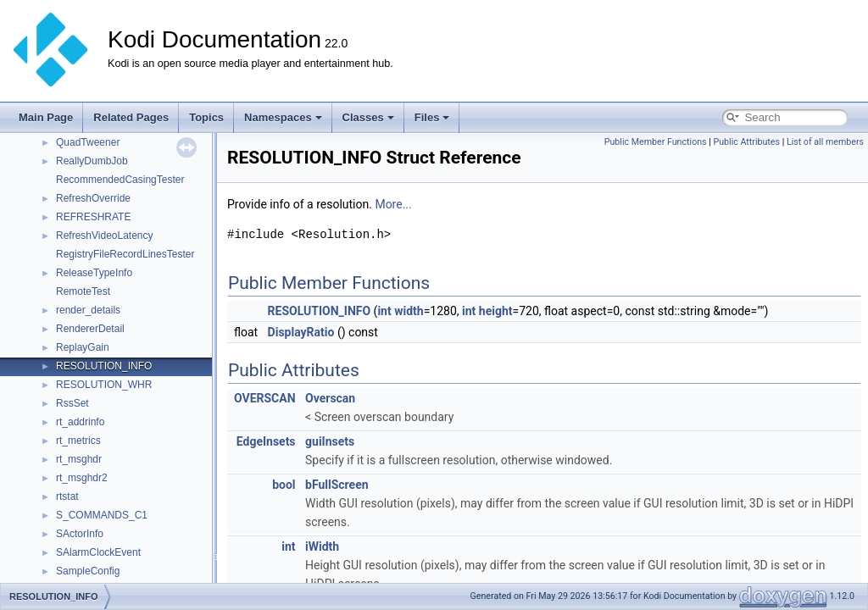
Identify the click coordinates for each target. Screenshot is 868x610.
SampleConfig (88, 571)
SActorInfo (80, 534)
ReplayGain (83, 347)
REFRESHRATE (93, 217)
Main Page (46, 117)
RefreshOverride (93, 198)
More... (393, 204)
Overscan (330, 398)
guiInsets (330, 441)
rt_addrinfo (80, 422)
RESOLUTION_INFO (104, 366)
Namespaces (283, 117)
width (409, 311)
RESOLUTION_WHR (104, 385)
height (496, 311)
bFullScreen (337, 485)
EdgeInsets (266, 441)
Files (432, 117)
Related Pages (131, 117)
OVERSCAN (265, 398)
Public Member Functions (656, 142)
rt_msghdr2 (82, 478)
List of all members (825, 142)
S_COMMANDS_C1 (102, 515)
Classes (368, 117)
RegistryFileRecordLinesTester (125, 254)
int (384, 311)
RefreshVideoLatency (105, 236)
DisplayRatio (301, 332)
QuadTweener (88, 142)
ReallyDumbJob (92, 161)
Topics (206, 117)
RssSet (72, 403)
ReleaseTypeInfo (94, 273)
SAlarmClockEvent (98, 552)
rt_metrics (78, 441)
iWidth (322, 546)
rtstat (67, 496)
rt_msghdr (79, 459)
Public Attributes (746, 142)
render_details (88, 310)
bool (284, 485)
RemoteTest (83, 291)
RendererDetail (90, 329)
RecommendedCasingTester (120, 180)
